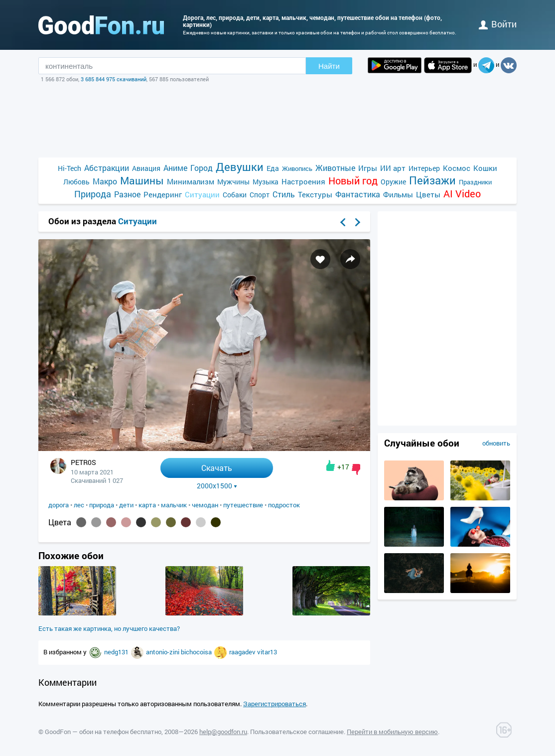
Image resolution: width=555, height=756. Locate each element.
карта (147, 505)
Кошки (485, 168)
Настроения (303, 181)
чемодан (205, 505)
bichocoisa (197, 652)
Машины (142, 181)
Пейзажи (432, 180)
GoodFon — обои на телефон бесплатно (103, 732)
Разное (127, 194)
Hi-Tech (69, 168)
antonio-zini (163, 652)
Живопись (297, 168)
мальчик (174, 505)
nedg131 (117, 652)
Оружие (393, 182)
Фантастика (358, 194)
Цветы (428, 194)
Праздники (475, 182)
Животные (335, 168)
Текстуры (315, 194)
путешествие (243, 505)
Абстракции (107, 168)
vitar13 (267, 652)
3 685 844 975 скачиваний (114, 79)
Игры (368, 168)
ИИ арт (393, 168)
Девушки (240, 167)
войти (498, 24)
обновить (496, 443)
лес (79, 505)
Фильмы (398, 194)
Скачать (217, 468)
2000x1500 (217, 486)
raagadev (243, 652)
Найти (329, 66)
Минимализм (191, 181)
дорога (59, 505)
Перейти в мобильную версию (392, 732)
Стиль (284, 194)
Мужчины (233, 182)
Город (202, 168)
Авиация (146, 168)
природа (102, 505)
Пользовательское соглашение (297, 732)
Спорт (260, 195)
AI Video (462, 194)
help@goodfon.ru (223, 732)
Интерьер (424, 168)
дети (126, 505)
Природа (93, 194)
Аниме (175, 168)
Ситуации (202, 194)
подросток (284, 505)
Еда (273, 168)
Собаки (235, 195)
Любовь (76, 182)
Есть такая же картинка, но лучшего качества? (109, 628)
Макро (105, 181)
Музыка (266, 182)
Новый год (353, 181)
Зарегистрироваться (275, 704)
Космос (457, 168)
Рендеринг (163, 194)
